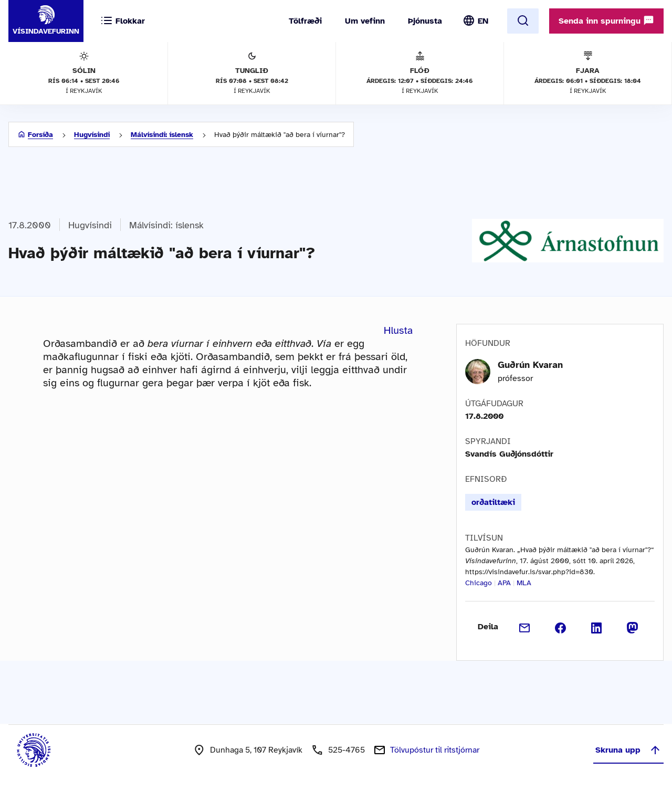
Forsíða (40, 135)
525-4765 (346, 750)
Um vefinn (365, 21)
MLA (524, 583)
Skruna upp (628, 750)
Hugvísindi (92, 135)
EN (483, 21)
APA (504, 583)
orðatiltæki (493, 502)
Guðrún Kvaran (530, 365)
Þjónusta (425, 21)
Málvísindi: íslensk (162, 135)
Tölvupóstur (435, 750)
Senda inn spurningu (606, 20)
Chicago (479, 583)
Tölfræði (305, 21)
